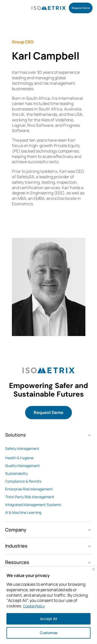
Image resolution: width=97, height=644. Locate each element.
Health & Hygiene (19, 458)
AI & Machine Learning (23, 512)
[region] (48, 605)
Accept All (48, 619)
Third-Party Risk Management (30, 497)
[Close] (94, 569)
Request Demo (48, 412)
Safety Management (22, 448)
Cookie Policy (34, 606)
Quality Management (23, 466)
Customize (49, 633)
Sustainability (16, 473)
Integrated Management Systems (33, 505)
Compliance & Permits (23, 481)
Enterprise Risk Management (29, 489)
